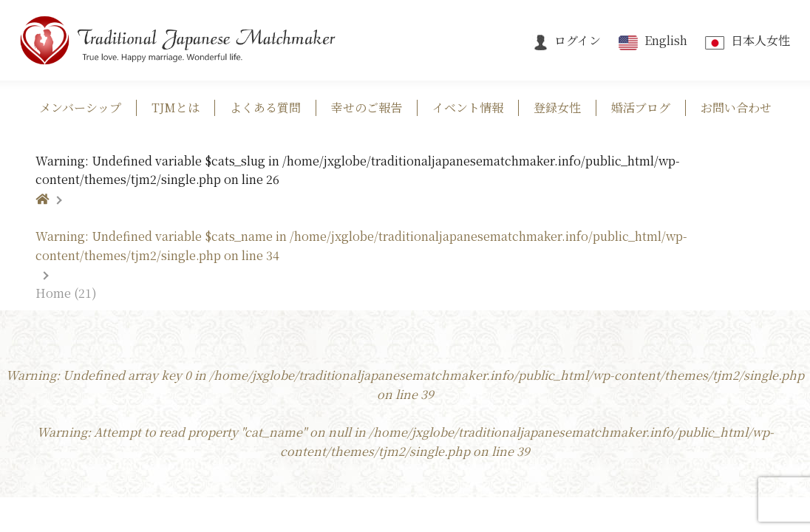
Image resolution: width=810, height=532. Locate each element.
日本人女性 (746, 40)
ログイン (566, 40)
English (651, 40)
